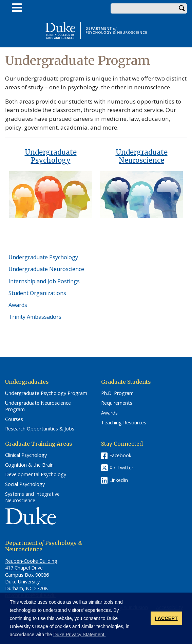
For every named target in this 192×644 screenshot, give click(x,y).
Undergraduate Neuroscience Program (38, 406)
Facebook (120, 455)
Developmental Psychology (36, 474)
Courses (14, 419)
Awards (18, 305)
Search (182, 8)
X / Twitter (121, 468)
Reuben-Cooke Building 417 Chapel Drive (31, 564)
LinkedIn (119, 480)
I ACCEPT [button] (166, 618)
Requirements (117, 403)
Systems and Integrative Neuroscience (32, 497)
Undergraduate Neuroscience (142, 156)
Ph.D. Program (117, 393)
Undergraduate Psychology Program (46, 393)
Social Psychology (25, 484)
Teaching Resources (124, 423)
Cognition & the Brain (29, 465)
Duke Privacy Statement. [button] (79, 635)
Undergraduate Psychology (51, 156)
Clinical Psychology (26, 455)
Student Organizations (37, 293)
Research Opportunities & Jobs (40, 429)
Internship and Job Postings (44, 281)
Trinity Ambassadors (35, 317)
